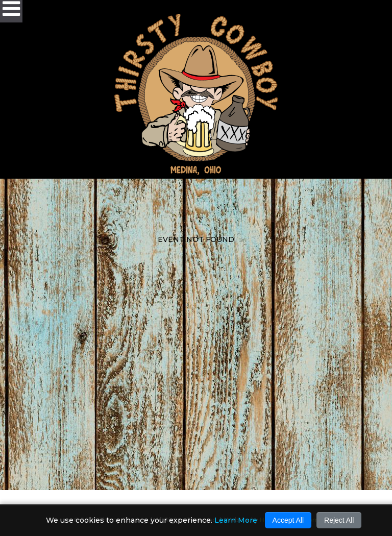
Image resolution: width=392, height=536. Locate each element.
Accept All (288, 520)
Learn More (236, 520)
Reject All (339, 520)
